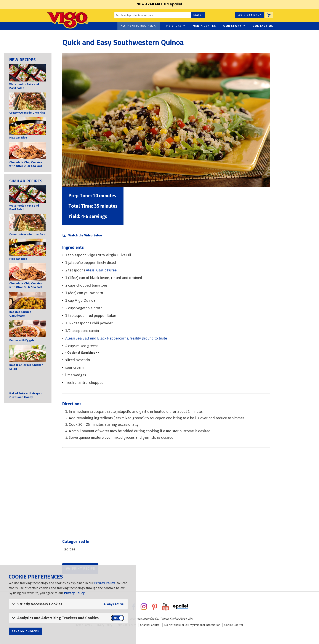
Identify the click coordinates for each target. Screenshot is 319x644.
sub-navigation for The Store (184, 26)
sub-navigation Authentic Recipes (155, 26)
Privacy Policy (105, 583)
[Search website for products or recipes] (153, 15)
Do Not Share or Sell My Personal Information (192, 625)
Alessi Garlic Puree (101, 270)
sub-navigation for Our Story (244, 26)
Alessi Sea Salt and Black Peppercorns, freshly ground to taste (116, 338)
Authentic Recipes (137, 26)
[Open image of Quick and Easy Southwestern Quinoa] (166, 120)
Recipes (69, 549)
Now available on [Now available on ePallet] (91, 4)
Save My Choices (25, 631)
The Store (173, 26)
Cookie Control (234, 625)
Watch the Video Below (85, 235)
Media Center (204, 26)
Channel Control (150, 625)
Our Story (232, 26)
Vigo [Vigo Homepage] (67, 20)
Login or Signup (249, 15)
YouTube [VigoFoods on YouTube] (165, 607)
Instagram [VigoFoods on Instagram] (144, 607)
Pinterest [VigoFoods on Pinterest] (155, 607)
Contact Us (263, 26)
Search (198, 15)
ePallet (181, 607)
